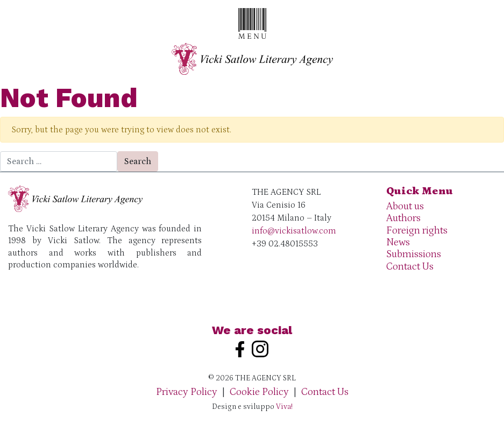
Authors (403, 218)
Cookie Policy (259, 392)
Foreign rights (417, 231)
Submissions (414, 254)
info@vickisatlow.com (294, 231)
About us (405, 206)
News (398, 242)
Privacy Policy (187, 392)
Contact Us (410, 267)
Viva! (284, 407)
